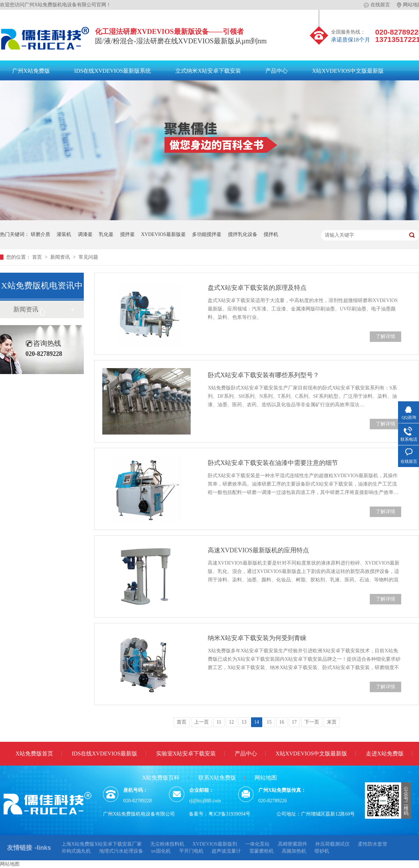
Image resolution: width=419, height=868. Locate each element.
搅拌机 (271, 234)
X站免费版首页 (34, 754)
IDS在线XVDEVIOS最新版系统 (113, 71)
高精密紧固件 (293, 844)
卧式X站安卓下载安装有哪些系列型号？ (263, 375)
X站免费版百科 (161, 778)
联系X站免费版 (217, 778)
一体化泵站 (257, 844)
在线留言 (377, 5)
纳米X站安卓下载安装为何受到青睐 (257, 638)
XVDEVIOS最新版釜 (163, 234)
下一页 (312, 722)
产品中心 (277, 71)
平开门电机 (191, 851)
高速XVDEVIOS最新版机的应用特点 (258, 550)
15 (269, 722)
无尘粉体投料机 (167, 844)
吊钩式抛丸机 (76, 851)
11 (219, 722)
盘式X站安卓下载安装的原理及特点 (257, 288)
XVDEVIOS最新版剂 (215, 844)
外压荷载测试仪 (332, 844)
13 (244, 722)
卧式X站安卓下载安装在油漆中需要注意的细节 (273, 463)
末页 (332, 722)
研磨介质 (41, 234)
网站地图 (266, 778)
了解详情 (385, 336)
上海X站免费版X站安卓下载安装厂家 (102, 844)
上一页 (201, 722)
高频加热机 (294, 851)
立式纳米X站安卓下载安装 (208, 71)
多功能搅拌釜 (207, 234)
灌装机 (64, 234)
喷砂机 (322, 851)
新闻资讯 (61, 257)
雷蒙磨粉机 (262, 851)
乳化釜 (106, 234)
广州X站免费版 (31, 71)
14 (257, 722)
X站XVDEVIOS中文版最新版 (348, 71)
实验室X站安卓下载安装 (186, 754)
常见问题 (88, 257)
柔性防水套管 (373, 844)
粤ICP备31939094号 (229, 814)
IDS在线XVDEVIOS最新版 (105, 754)
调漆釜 (85, 234)
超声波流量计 (226, 851)
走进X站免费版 (385, 754)
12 (231, 722)
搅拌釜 (127, 234)
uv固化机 (161, 851)
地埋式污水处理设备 (121, 851)
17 (294, 722)
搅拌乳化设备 (243, 234)
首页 (38, 257)
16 (282, 722)
